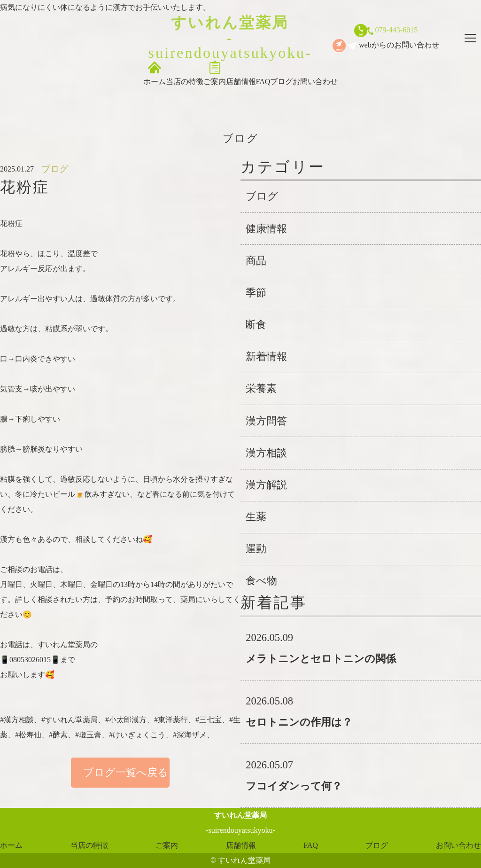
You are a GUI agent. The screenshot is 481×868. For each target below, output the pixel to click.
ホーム (155, 73)
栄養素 (261, 388)
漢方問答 (266, 421)
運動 (256, 549)
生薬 (256, 517)
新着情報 (266, 356)
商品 (256, 261)
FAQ (263, 73)
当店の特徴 (185, 73)
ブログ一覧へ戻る (120, 772)
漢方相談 (266, 453)
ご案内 (215, 73)
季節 (256, 293)
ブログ (281, 73)
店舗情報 (241, 73)
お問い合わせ (315, 73)
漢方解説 (266, 485)
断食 (256, 325)
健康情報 (266, 229)
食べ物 (261, 581)
